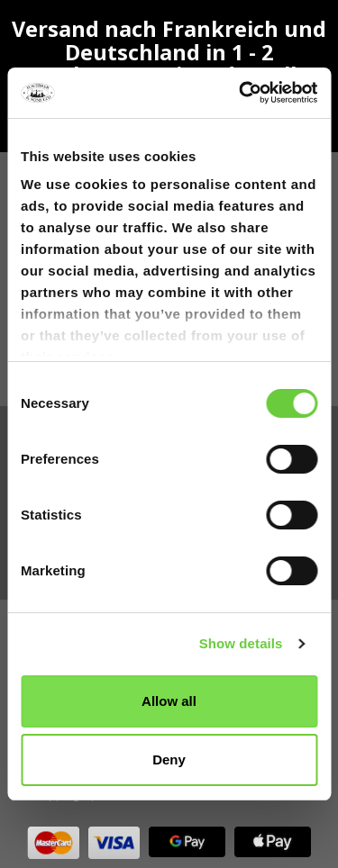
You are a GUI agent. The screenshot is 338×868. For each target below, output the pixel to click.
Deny (169, 759)
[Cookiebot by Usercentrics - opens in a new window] (241, 93)
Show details (241, 643)
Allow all (169, 701)
